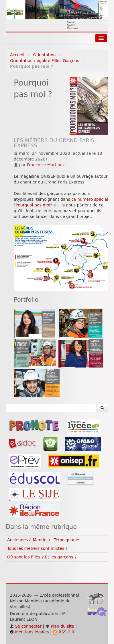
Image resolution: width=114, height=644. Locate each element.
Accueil (17, 55)
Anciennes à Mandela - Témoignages (44, 540)
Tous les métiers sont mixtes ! (37, 548)
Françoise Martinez (46, 165)
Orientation (45, 55)
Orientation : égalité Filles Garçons (45, 61)
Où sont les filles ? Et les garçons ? (42, 557)
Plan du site (60, 626)
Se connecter (26, 626)
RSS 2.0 (63, 632)
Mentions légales (29, 632)
